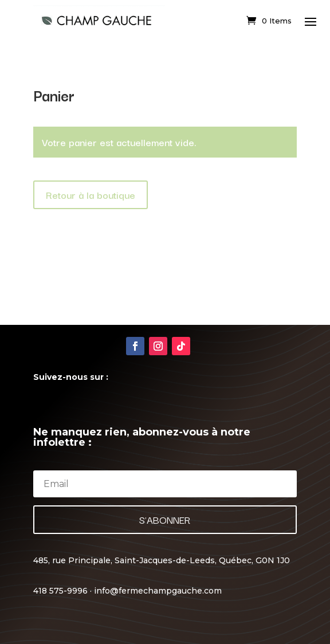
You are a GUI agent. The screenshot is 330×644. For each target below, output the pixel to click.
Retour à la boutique (91, 195)
